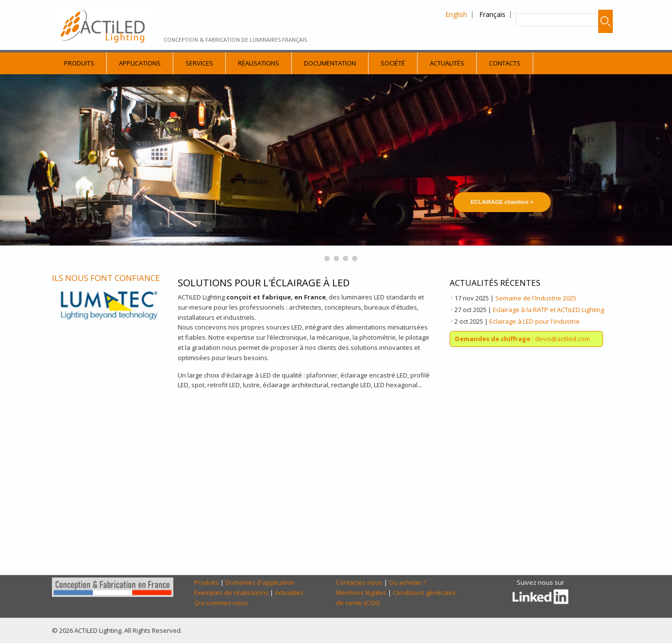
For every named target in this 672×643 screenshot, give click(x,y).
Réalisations (259, 63)
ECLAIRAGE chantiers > (502, 202)
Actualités (447, 63)
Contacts (505, 63)
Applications (140, 63)
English (456, 14)
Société (393, 63)
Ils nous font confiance (106, 278)
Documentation (330, 63)
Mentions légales (361, 593)
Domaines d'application (260, 582)
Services (199, 63)
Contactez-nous (359, 582)
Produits (79, 63)
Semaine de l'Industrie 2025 (536, 298)
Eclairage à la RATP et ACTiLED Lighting (548, 310)
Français (492, 14)
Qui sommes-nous (221, 603)
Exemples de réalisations (231, 593)
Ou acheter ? (408, 582)
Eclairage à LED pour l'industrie (535, 321)
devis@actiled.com (522, 339)
